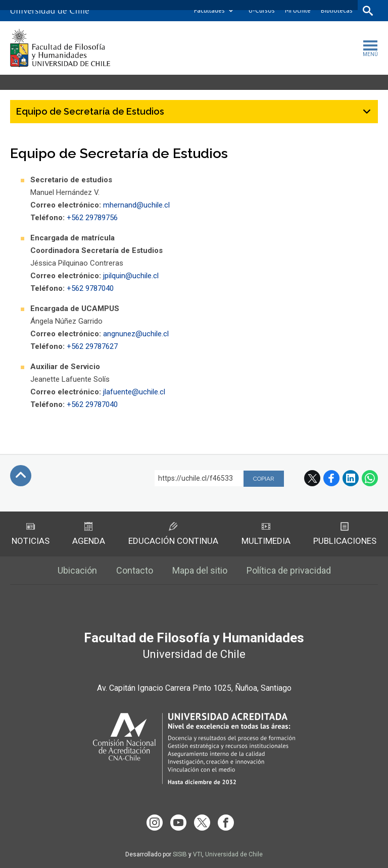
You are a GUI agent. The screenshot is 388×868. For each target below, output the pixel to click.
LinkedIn (351, 478)
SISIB (180, 854)
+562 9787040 (90, 288)
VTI (198, 854)
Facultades (209, 10)
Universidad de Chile (234, 854)
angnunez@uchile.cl (137, 334)
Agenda (89, 534)
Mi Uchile (298, 10)
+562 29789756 (92, 218)
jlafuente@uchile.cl (134, 392)
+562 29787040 (92, 404)
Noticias (31, 534)
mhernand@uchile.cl (136, 205)
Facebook (331, 478)
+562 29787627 (92, 346)
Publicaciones (345, 534)
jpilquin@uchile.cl (131, 276)
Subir (21, 476)
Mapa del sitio (200, 570)
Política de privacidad (289, 570)
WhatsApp (370, 478)
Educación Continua (173, 534)
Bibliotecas (337, 10)
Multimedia (266, 534)
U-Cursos (262, 10)
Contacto (135, 570)
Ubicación (77, 570)
